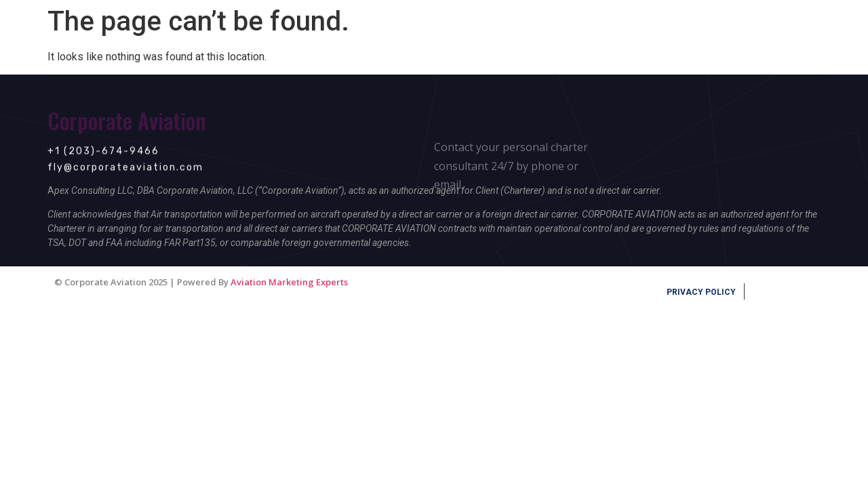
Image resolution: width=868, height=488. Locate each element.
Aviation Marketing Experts (289, 282)
